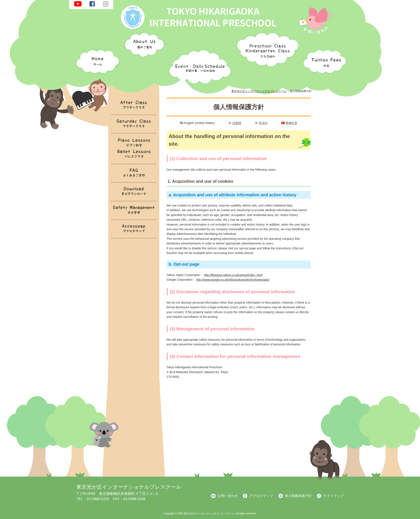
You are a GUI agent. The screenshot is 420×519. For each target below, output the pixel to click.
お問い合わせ (228, 496)
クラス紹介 (266, 48)
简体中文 (291, 123)
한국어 (263, 123)
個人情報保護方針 (298, 496)
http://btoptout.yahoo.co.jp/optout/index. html (233, 275)
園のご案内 (143, 46)
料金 (323, 60)
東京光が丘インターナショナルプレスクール (129, 487)
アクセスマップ (261, 496)
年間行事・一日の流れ (199, 66)
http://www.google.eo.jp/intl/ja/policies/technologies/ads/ (233, 280)
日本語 (237, 123)
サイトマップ (333, 496)
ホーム (97, 60)
